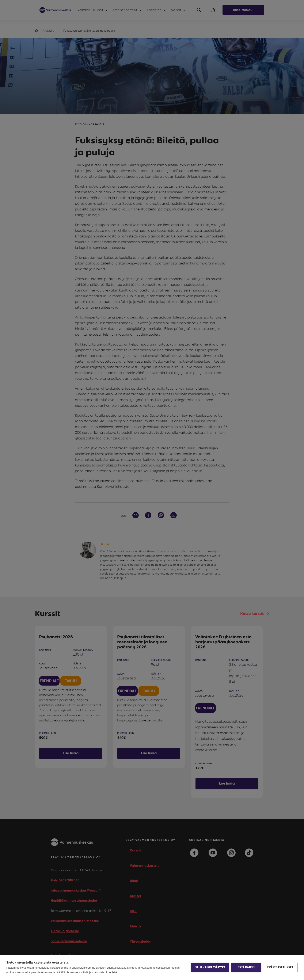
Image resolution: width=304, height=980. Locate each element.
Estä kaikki (246, 967)
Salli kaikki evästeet (210, 967)
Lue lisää (112, 972)
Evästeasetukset (280, 967)
